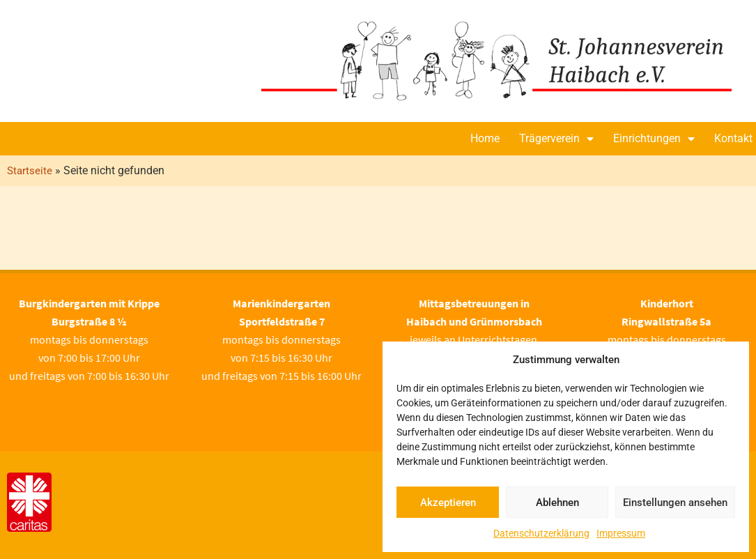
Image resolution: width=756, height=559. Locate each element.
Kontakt (733, 138)
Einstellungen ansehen (675, 503)
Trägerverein (556, 139)
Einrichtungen (654, 139)
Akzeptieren (448, 503)
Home (485, 138)
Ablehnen (557, 503)
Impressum (621, 533)
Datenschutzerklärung (541, 533)
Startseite (30, 171)
